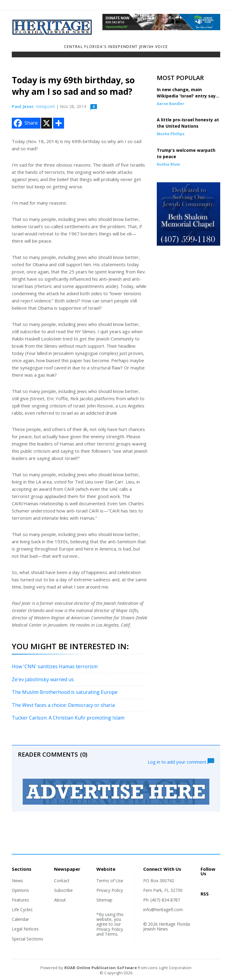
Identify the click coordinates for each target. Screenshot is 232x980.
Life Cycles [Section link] (22, 910)
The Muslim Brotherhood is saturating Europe (65, 692)
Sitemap (104, 900)
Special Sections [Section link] (27, 939)
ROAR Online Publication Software (101, 968)
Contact (62, 881)
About (60, 900)
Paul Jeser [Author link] (23, 106)
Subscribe (63, 890)
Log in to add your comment (181, 761)
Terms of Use (110, 881)
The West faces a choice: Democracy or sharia (63, 705)
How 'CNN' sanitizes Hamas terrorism (55, 666)
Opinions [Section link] (20, 890)
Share (25, 123)
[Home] (53, 33)
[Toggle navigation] (16, 56)
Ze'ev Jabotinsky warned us (43, 679)
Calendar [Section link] (20, 919)
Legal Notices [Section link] (25, 929)
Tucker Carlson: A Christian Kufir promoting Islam (68, 718)
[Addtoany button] (59, 123)
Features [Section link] (20, 900)
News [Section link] (17, 881)
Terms (111, 934)
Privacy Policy (110, 890)
